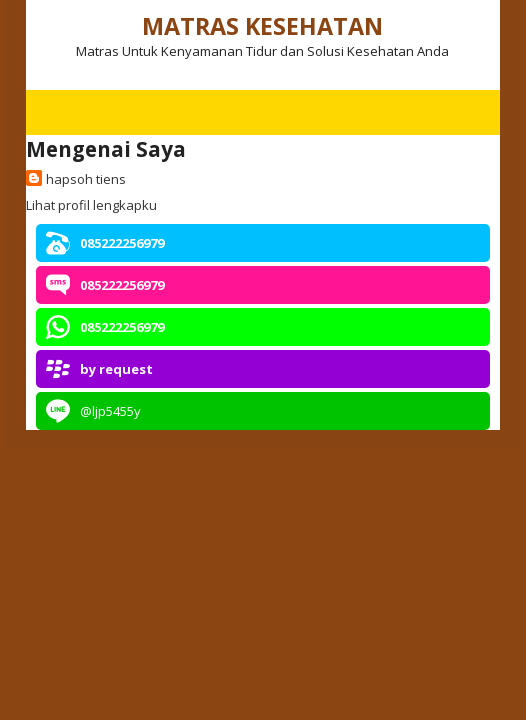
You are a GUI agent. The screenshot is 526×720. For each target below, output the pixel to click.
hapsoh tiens (86, 179)
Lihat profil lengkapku (91, 205)
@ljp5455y (110, 411)
